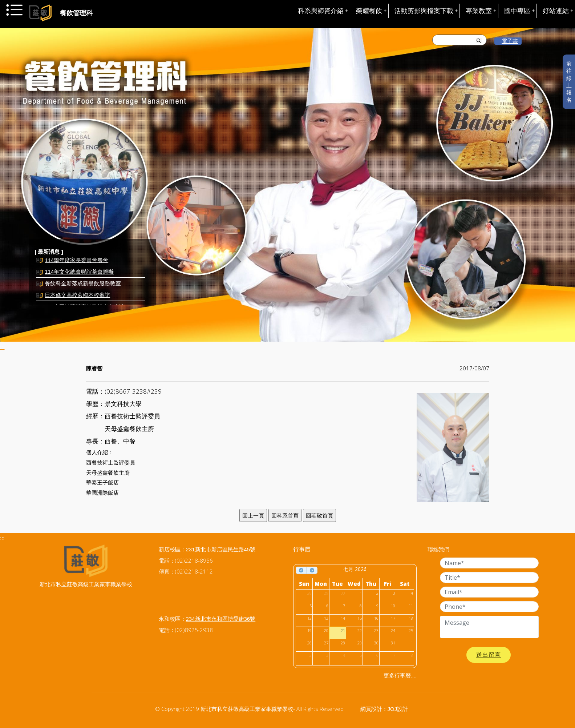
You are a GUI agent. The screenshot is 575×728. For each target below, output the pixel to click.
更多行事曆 (397, 675)
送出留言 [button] (489, 655)
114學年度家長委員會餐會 (76, 262)
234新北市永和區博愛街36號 (221, 619)
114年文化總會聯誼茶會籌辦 (79, 274)
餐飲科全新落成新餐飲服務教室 (83, 285)
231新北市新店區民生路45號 (221, 549)
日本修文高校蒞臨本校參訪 (77, 297)
